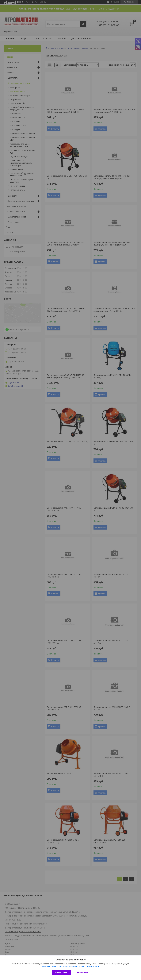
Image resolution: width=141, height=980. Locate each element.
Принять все (61, 972)
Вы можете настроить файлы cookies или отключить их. (70, 966)
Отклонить (83, 972)
